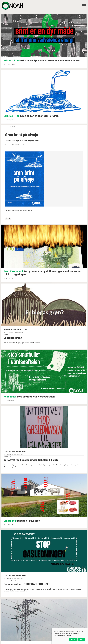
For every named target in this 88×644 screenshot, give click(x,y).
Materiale (23, 145)
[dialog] (70, 636)
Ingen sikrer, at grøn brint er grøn (31, 116)
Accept (81, 640)
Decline (73, 640)
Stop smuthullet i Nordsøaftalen (29, 397)
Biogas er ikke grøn (22, 521)
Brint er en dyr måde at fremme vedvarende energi (42, 61)
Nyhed (13, 65)
